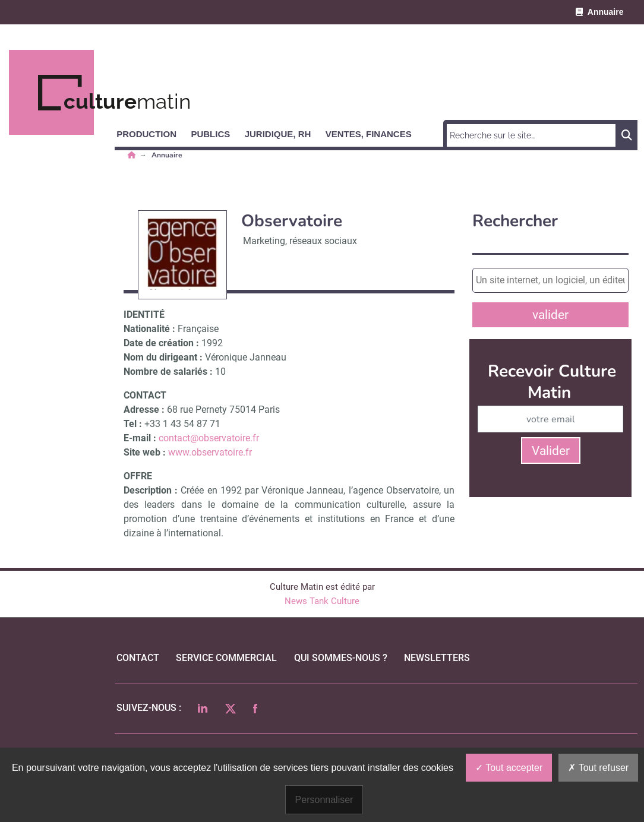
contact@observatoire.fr (209, 438)
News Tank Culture (322, 601)
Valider (551, 451)
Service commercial (226, 658)
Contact (138, 658)
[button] (152, 132)
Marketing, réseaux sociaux (300, 241)
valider (550, 315)
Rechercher (515, 221)
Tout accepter (509, 768)
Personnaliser (324, 800)
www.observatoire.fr (210, 452)
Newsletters (437, 658)
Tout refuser (598, 768)
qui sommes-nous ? (341, 658)
